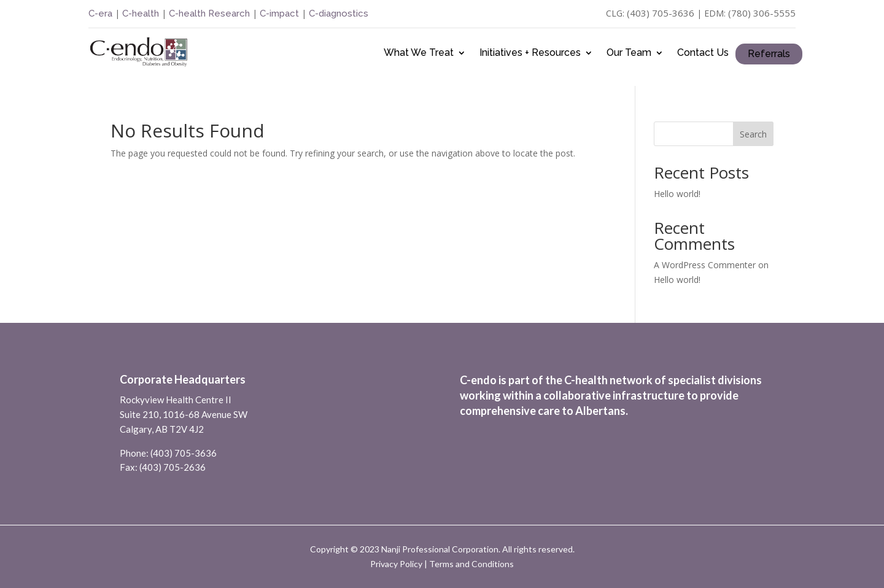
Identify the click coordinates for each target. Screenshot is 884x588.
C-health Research (209, 14)
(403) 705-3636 (661, 13)
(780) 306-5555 (762, 13)
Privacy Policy (396, 564)
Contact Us (703, 53)
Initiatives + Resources (530, 53)
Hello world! (677, 194)
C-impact (279, 14)
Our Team (629, 53)
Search (753, 134)
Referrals (769, 54)
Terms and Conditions (471, 564)
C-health (139, 14)
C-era (102, 14)
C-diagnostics (339, 14)
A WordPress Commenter (705, 265)
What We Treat (419, 53)
